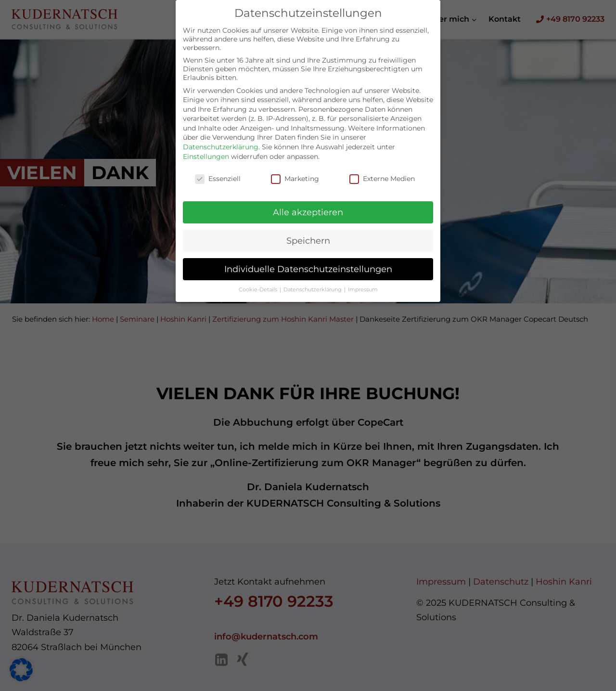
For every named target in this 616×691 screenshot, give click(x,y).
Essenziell (218, 169)
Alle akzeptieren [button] (308, 203)
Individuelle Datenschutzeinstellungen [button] (308, 260)
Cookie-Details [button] (259, 281)
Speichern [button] (308, 232)
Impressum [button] (363, 281)
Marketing (295, 169)
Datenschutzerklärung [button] (313, 281)
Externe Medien (382, 169)
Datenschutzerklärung (221, 138)
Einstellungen (206, 148)
